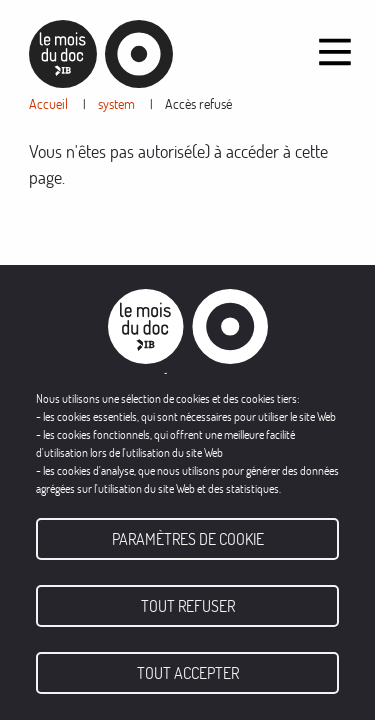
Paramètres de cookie (188, 539)
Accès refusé (198, 103)
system (116, 103)
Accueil (48, 103)
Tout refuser (188, 606)
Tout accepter (188, 673)
